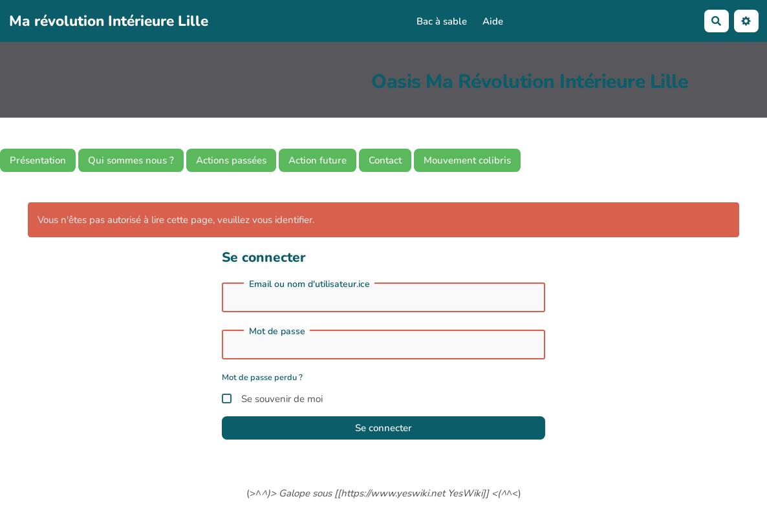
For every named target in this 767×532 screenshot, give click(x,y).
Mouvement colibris (467, 160)
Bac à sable (442, 21)
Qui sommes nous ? (131, 160)
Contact (385, 160)
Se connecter (383, 428)
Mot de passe (277, 332)
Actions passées (231, 160)
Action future (318, 160)
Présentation (38, 160)
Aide (493, 21)
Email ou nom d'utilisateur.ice (309, 284)
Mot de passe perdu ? (262, 378)
